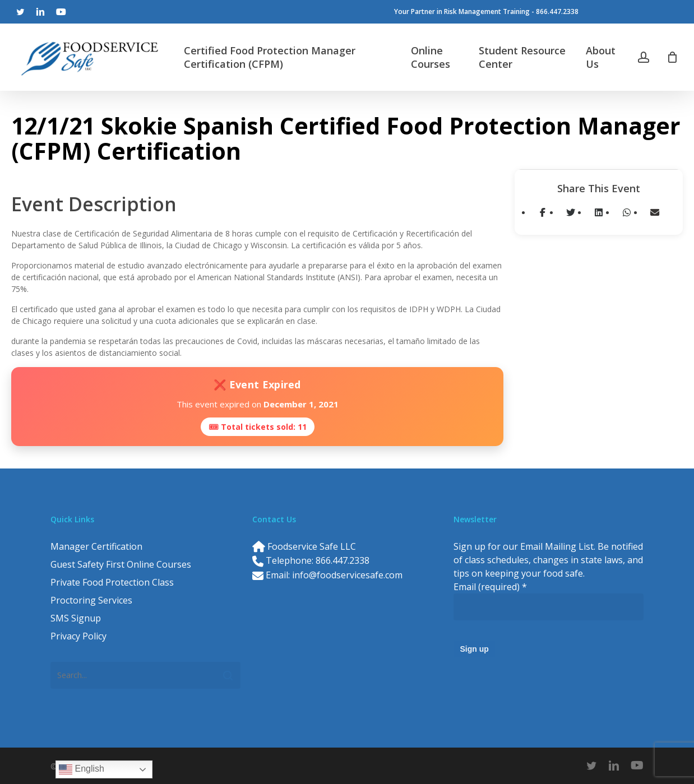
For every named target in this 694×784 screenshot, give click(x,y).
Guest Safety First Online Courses (121, 564)
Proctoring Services (91, 600)
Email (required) (490, 587)
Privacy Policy (78, 636)
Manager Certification (96, 546)
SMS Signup (76, 618)
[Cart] (672, 57)
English (82, 769)
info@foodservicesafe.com (347, 575)
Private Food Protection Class (112, 582)
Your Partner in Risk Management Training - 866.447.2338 (486, 11)
